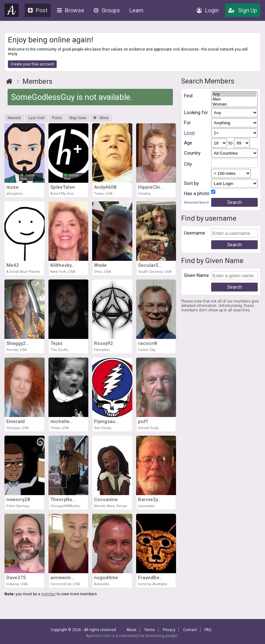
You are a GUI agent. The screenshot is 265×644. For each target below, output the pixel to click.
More (101, 118)
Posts (57, 118)
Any (234, 94)
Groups (107, 10)
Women (234, 104)
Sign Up (243, 10)
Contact (190, 630)
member (48, 594)
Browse (71, 10)
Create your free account (32, 64)
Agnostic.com (12, 10)
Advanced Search (196, 202)
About (131, 630)
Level (189, 133)
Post (38, 10)
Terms (150, 630)
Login (208, 10)
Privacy (169, 630)
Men (234, 99)
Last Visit (36, 118)
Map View (78, 118)
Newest (14, 118)
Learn (136, 10)
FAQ (208, 630)
